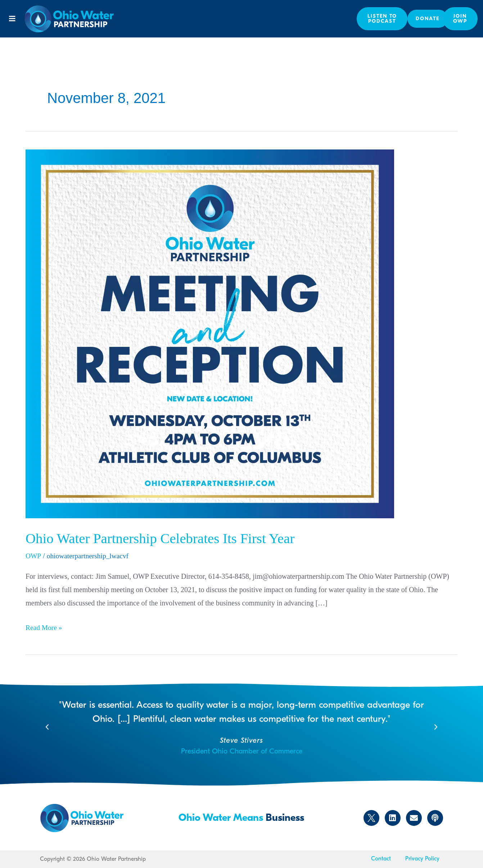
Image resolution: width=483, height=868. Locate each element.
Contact (381, 859)
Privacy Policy (422, 859)
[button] (12, 19)
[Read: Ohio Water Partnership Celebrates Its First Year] (210, 333)
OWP (33, 556)
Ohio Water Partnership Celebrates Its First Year (164, 538)
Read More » (44, 626)
